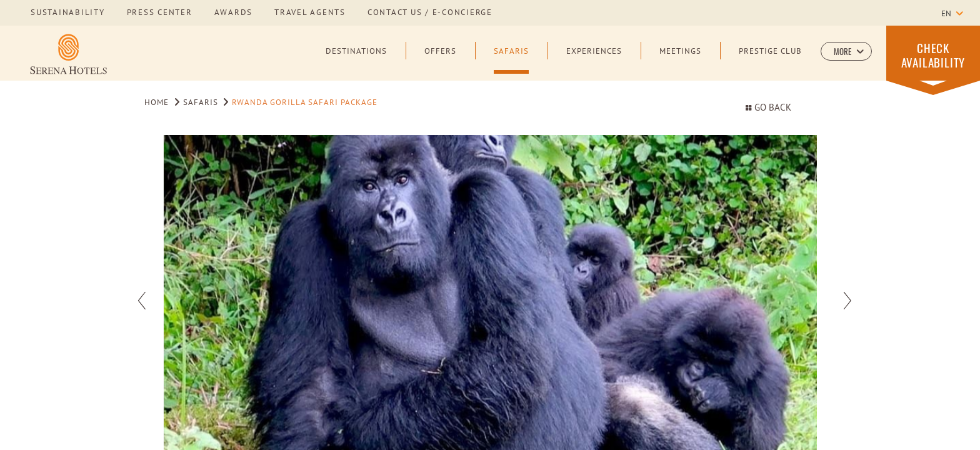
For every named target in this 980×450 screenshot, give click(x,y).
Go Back (768, 108)
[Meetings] (680, 61)
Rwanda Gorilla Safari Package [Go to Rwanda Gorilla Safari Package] (305, 103)
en (946, 14)
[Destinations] (356, 61)
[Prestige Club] (770, 61)
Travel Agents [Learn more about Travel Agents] (310, 13)
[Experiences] (594, 61)
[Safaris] (511, 61)
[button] (846, 51)
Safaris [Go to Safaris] (201, 103)
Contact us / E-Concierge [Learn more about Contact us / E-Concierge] (430, 13)
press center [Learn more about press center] (160, 13)
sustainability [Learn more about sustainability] (68, 13)
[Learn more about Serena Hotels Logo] (68, 54)
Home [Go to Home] (157, 103)
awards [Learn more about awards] (234, 13)
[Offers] (440, 61)
